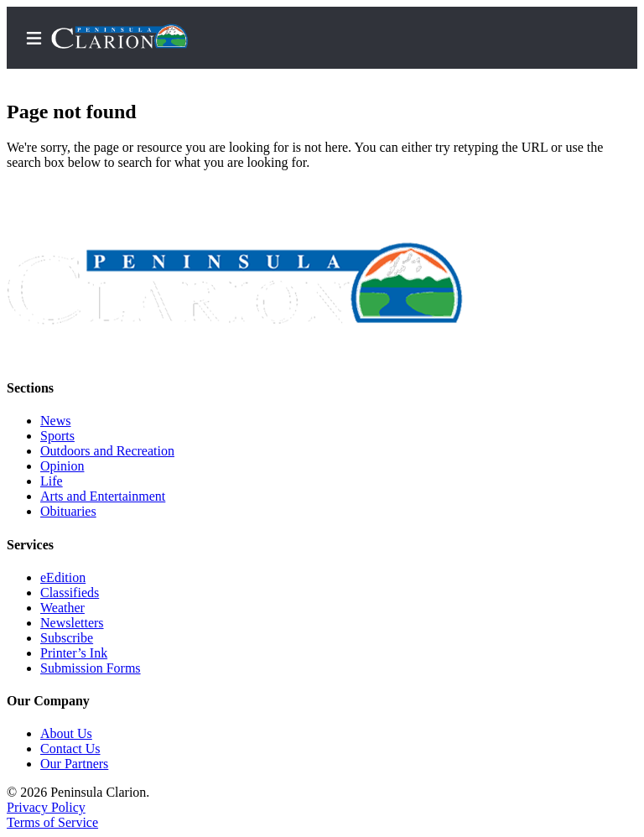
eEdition (63, 577)
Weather (62, 608)
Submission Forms (91, 668)
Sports (57, 436)
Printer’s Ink (74, 653)
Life (52, 481)
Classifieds (70, 593)
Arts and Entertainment (103, 496)
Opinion (62, 466)
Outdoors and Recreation (107, 451)
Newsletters (72, 623)
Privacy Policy (46, 807)
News (55, 421)
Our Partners (74, 764)
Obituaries (68, 511)
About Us (66, 733)
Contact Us (70, 749)
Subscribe (67, 638)
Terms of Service (52, 822)
